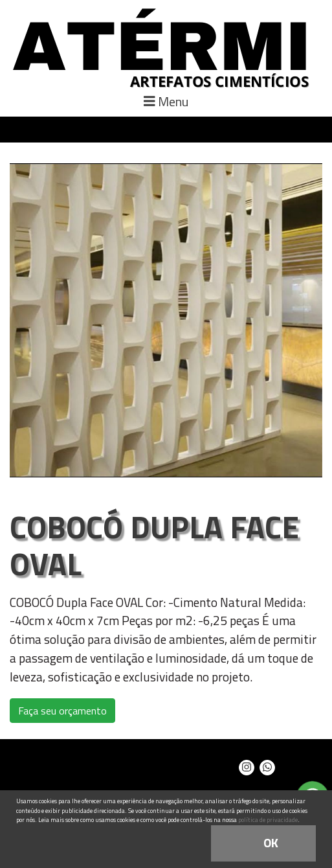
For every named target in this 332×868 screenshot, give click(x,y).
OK (271, 842)
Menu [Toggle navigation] (166, 101)
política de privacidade (268, 820)
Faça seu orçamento (62, 711)
